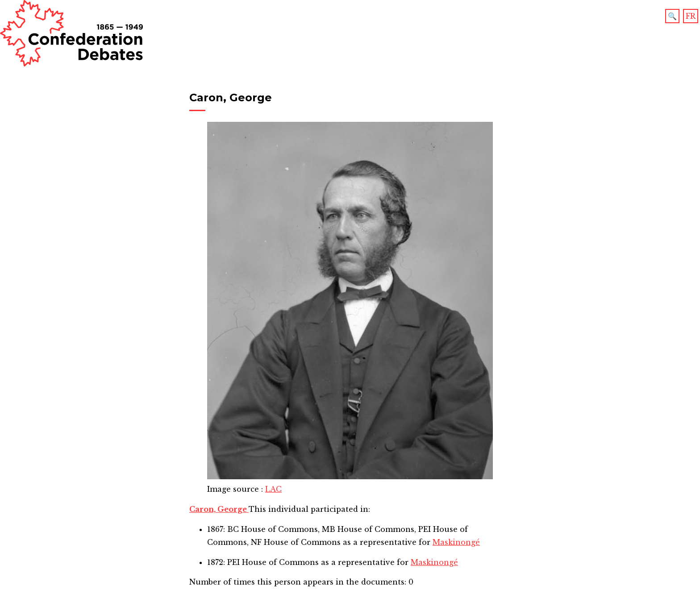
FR (691, 16)
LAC (273, 489)
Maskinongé (456, 542)
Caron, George (219, 509)
